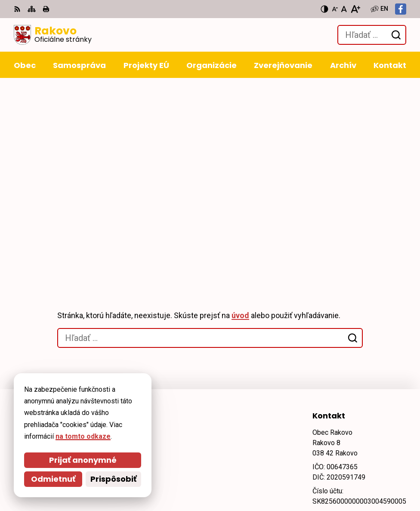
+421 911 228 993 (340, 336)
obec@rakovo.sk (340, 346)
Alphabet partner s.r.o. (131, 410)
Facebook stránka (342, 356)
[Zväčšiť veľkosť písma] (355, 9)
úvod (240, 125)
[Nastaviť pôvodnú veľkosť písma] (344, 9)
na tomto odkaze (39, 436)
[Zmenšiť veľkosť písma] (335, 9)
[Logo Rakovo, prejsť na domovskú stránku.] (53, 35)
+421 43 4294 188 (340, 325)
